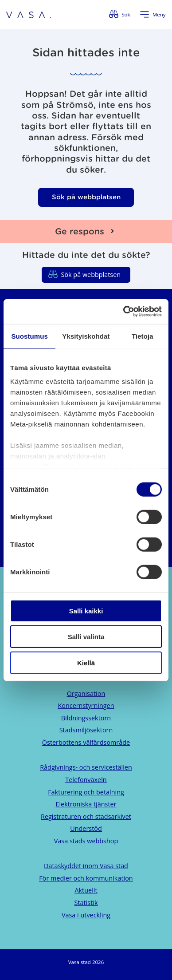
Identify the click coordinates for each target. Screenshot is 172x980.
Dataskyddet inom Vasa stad (86, 866)
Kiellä (86, 662)
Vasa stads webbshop (86, 841)
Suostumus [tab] (29, 336)
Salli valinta (86, 637)
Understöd (86, 828)
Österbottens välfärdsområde (86, 742)
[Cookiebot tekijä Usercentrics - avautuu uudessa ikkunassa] (123, 312)
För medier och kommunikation (86, 878)
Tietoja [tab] (143, 336)
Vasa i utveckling (86, 915)
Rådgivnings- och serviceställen (86, 767)
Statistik (86, 903)
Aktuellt (86, 890)
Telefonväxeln (86, 780)
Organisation (86, 694)
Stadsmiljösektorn (86, 730)
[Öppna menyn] (152, 15)
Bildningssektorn (86, 718)
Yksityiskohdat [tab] (86, 336)
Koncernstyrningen (86, 705)
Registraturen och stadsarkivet (86, 816)
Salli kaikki (86, 611)
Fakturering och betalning (86, 792)
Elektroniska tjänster (86, 804)
